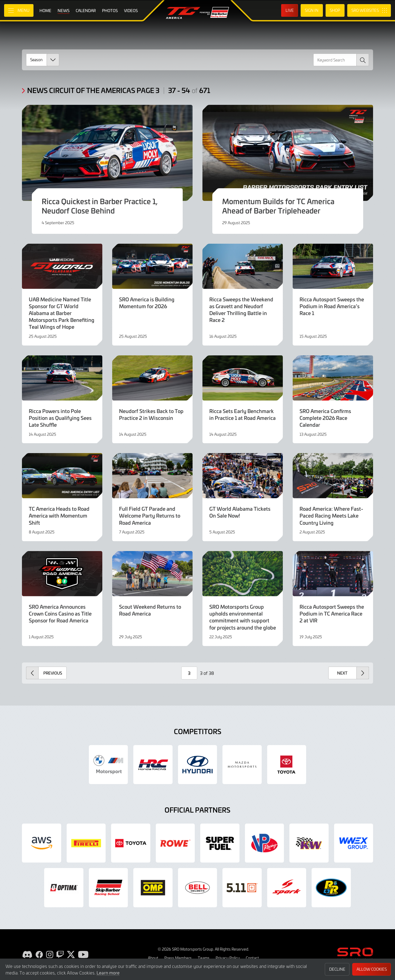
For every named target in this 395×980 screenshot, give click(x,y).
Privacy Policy (228, 958)
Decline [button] (337, 969)
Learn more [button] (108, 973)
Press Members (178, 958)
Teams (204, 958)
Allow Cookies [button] (372, 969)
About (153, 958)
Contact (252, 958)
